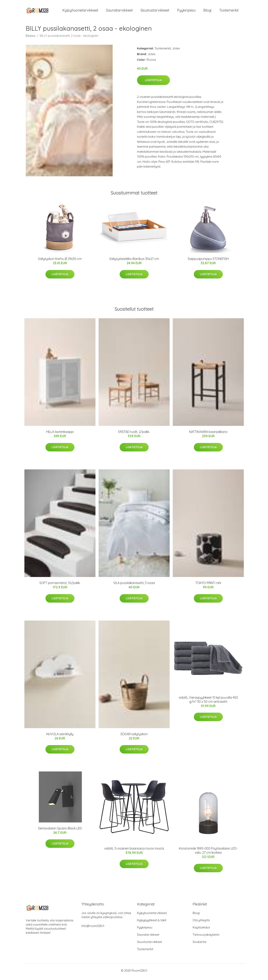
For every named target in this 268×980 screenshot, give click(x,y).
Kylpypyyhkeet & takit (152, 923)
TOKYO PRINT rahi (208, 586)
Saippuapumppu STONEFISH (208, 261)
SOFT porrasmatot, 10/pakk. (60, 586)
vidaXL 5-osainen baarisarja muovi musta (134, 851)
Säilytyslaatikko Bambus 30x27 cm (134, 261)
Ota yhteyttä (201, 923)
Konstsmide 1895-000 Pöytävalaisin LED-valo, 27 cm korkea (208, 853)
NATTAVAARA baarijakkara (208, 434)
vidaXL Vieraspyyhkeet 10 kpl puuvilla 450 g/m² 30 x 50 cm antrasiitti (208, 702)
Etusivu (30, 38)
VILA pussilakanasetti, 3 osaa (134, 586)
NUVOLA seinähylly (60, 737)
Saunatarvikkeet (119, 12)
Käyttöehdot (201, 930)
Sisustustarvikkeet (155, 12)
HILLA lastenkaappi (60, 434)
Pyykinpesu (186, 12)
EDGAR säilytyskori (134, 737)
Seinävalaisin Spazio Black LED (60, 831)
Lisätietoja (153, 83)
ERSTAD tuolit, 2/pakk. (134, 434)
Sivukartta (199, 945)
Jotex (176, 51)
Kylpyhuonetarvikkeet (80, 12)
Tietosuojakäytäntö (206, 937)
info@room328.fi (93, 929)
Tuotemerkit (229, 12)
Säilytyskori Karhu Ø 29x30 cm (60, 261)
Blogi (207, 12)
